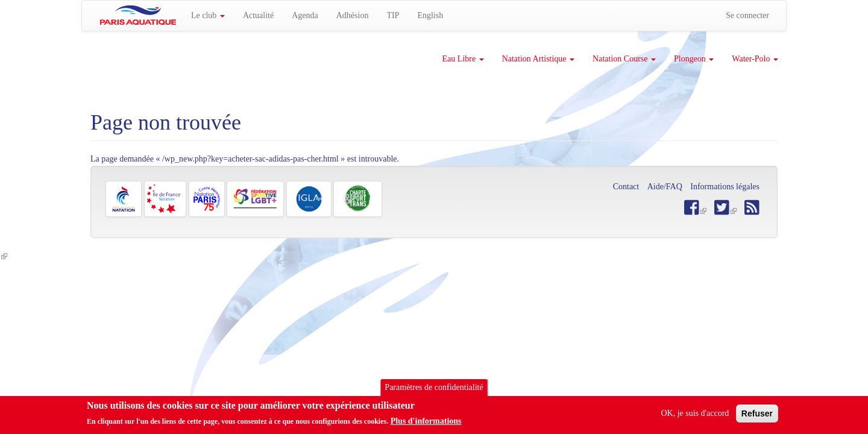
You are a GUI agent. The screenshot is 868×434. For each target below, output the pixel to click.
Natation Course (624, 59)
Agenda (305, 15)
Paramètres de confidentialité (434, 390)
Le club (208, 15)
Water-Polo (755, 59)
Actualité (258, 15)
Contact (626, 187)
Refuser (757, 416)
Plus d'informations (426, 423)
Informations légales (725, 187)
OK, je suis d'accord (695, 416)
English (430, 15)
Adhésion (353, 15)
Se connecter (747, 15)
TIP (393, 15)
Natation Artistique (538, 59)
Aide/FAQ (665, 187)
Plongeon (694, 59)
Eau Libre (463, 59)
